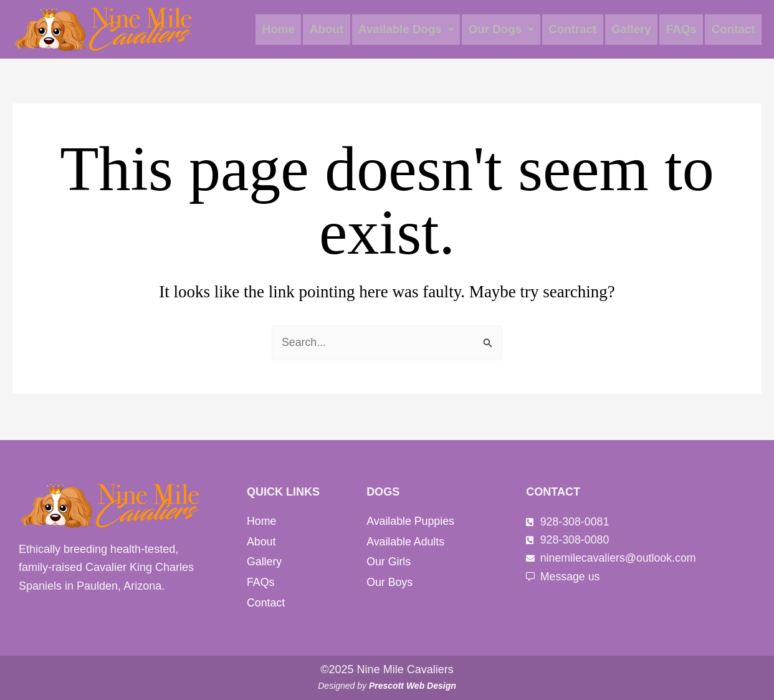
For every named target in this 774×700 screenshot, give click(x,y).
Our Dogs (507, 30)
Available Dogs (413, 30)
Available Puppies (411, 521)
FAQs (684, 30)
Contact (734, 30)
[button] (413, 30)
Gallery (634, 30)
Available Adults (406, 542)
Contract (577, 30)
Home (288, 30)
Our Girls (389, 562)
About (334, 30)
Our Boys (390, 583)
